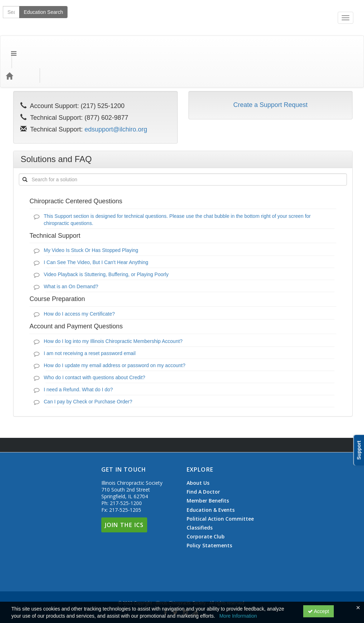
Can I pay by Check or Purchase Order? (88, 373)
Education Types (122, 47)
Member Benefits (208, 472)
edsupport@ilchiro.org (116, 101)
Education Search (260, 47)
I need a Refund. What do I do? (78, 361)
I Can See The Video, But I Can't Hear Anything (96, 234)
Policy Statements (209, 517)
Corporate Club (206, 508)
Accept (318, 611)
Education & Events (211, 482)
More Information (238, 616)
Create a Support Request (270, 76)
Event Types (77, 47)
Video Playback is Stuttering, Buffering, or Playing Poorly (106, 246)
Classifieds (200, 499)
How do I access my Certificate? (79, 285)
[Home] (20, 47)
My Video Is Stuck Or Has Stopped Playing (91, 222)
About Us (198, 455)
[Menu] (8, 47)
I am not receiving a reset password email (90, 325)
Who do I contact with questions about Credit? (95, 349)
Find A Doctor (203, 463)
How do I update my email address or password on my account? (114, 337)
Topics (45, 47)
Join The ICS (124, 496)
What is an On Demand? (71, 258)
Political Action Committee (220, 490)
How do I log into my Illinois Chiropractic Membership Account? (113, 313)
